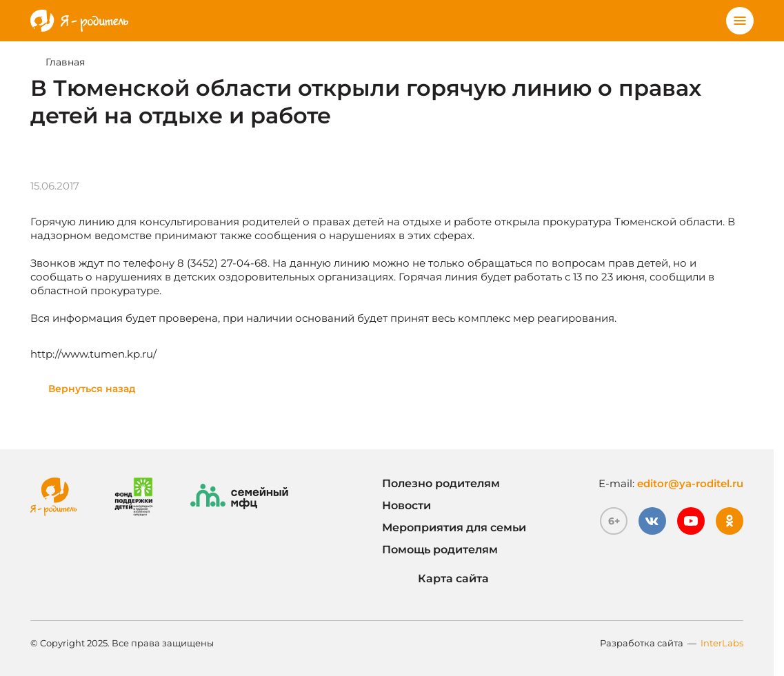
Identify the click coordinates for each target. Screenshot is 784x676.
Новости (406, 505)
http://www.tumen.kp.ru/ (93, 354)
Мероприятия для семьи (454, 528)
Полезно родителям (441, 483)
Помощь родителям (440, 550)
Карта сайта (435, 579)
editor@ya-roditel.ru (690, 483)
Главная (65, 62)
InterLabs (722, 643)
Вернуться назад (92, 389)
